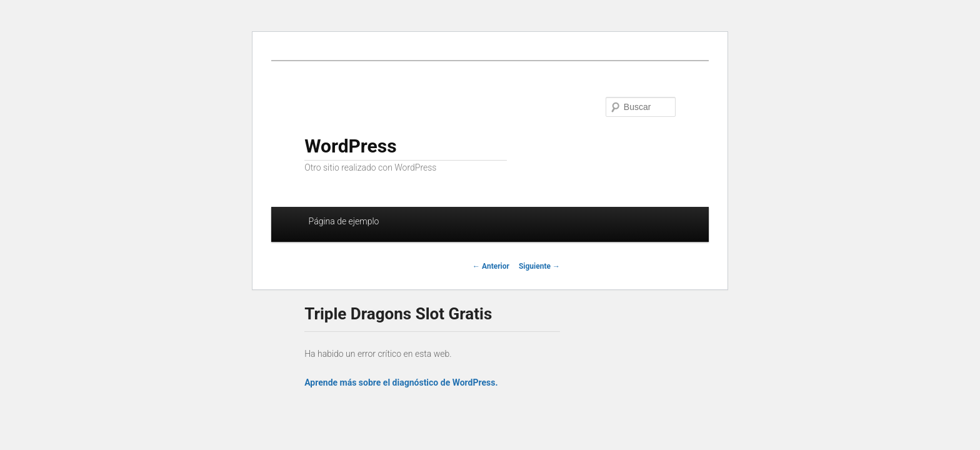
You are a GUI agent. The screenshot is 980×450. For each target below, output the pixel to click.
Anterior (491, 266)
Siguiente (539, 266)
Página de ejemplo (344, 221)
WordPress (350, 146)
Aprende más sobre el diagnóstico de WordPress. (401, 382)
